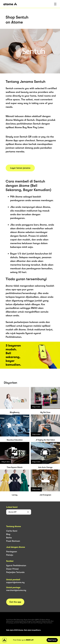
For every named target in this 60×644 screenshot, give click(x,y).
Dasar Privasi (12, 569)
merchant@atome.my (16, 590)
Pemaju (10, 555)
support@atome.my (15, 582)
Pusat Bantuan (13, 541)
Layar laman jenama (20, 168)
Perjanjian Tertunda (15, 572)
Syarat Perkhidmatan (16, 566)
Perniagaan (12, 552)
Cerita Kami (12, 531)
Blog (8, 534)
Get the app (15, 602)
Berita (9, 538)
